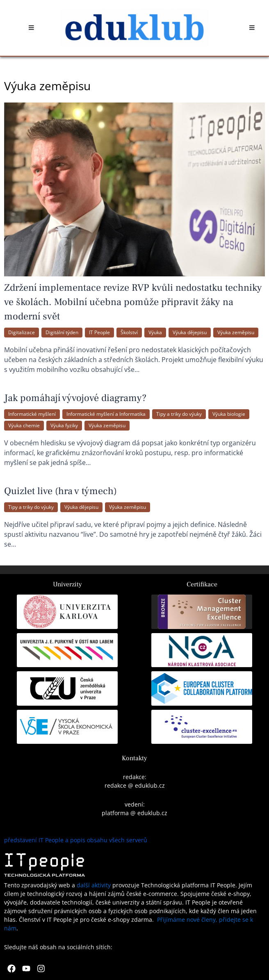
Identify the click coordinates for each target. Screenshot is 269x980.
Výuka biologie (229, 414)
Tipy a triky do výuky (179, 414)
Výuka (155, 332)
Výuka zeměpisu (236, 332)
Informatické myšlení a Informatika (106, 414)
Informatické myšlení (32, 414)
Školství (129, 332)
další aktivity (94, 885)
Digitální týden (62, 332)
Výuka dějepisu (190, 332)
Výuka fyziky (64, 425)
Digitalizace (22, 332)
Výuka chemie (24, 425)
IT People (99, 332)
